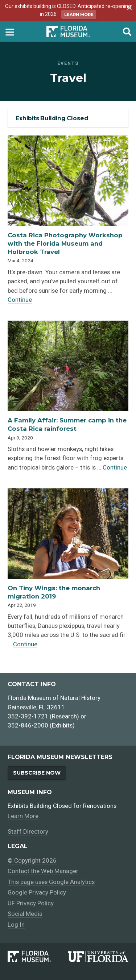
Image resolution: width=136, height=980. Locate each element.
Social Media (25, 914)
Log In (16, 925)
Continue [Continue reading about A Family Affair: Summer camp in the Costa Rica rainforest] (115, 467)
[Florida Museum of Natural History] (38, 956)
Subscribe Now (37, 773)
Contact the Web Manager (43, 871)
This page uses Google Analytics (51, 882)
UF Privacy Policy (31, 903)
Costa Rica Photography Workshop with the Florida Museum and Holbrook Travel (65, 243)
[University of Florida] (98, 956)
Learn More (79, 14)
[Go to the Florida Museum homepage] (68, 32)
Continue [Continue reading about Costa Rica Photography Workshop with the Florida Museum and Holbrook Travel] (20, 300)
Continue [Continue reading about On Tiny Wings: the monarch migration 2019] (25, 644)
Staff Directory (28, 831)
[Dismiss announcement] (128, 8)
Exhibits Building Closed (52, 118)
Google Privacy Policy (37, 893)
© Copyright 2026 (32, 860)
